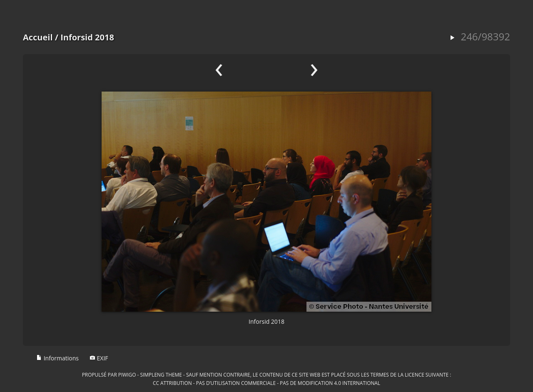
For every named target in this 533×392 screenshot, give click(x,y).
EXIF (99, 358)
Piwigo (127, 375)
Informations (57, 358)
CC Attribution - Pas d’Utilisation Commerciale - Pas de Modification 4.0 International (266, 383)
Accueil (38, 37)
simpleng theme (161, 375)
